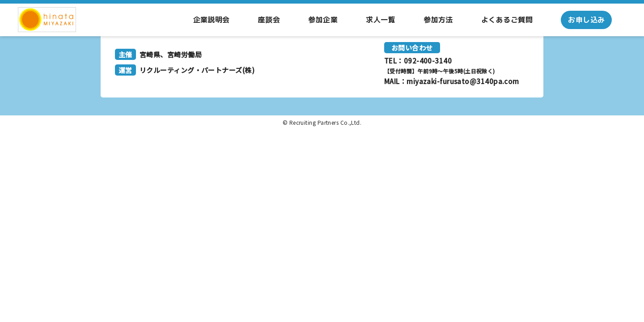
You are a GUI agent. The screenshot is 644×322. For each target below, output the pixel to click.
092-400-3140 (428, 61)
